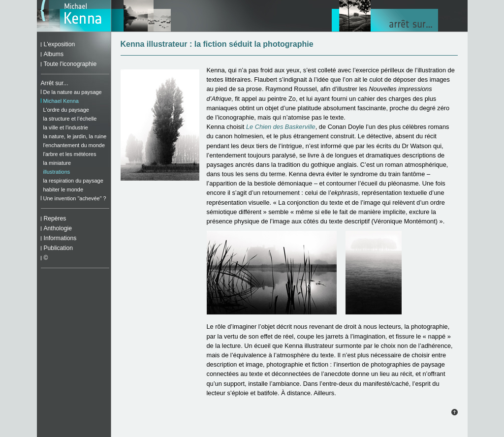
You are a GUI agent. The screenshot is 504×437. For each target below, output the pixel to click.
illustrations (57, 172)
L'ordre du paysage (66, 110)
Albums (54, 54)
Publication (58, 248)
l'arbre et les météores (70, 154)
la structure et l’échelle (70, 119)
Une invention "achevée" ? (75, 198)
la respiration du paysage (73, 181)
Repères (55, 218)
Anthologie (58, 228)
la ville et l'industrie (66, 127)
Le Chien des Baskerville (281, 127)
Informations (60, 238)
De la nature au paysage (73, 92)
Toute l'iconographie (70, 64)
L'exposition (60, 44)
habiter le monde (63, 189)
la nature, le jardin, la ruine (75, 136)
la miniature (57, 163)
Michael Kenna (61, 101)
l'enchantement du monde (74, 145)
